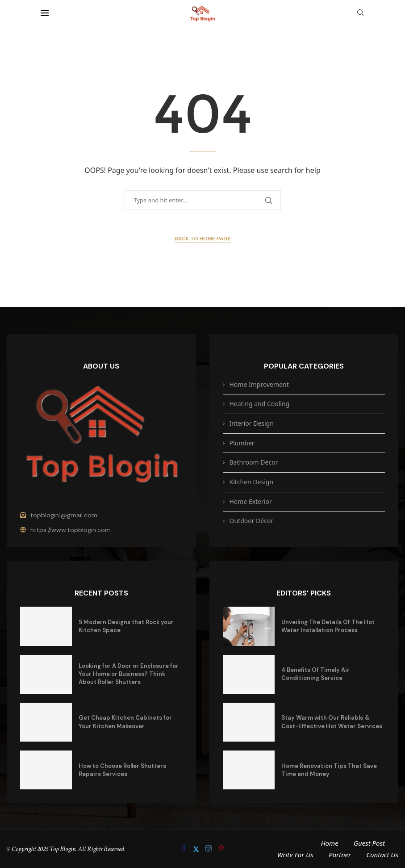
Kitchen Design (252, 482)
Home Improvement (259, 384)
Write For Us (295, 855)
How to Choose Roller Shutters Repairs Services (122, 770)
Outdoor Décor (252, 521)
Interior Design (252, 423)
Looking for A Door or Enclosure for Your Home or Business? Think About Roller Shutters (129, 674)
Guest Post (369, 843)
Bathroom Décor (254, 462)
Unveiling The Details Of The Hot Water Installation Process (328, 626)
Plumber (242, 443)
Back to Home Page (203, 239)
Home (329, 843)
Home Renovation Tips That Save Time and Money (329, 770)
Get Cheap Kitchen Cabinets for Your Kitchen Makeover (125, 722)
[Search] (360, 14)
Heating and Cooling (260, 404)
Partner (340, 855)
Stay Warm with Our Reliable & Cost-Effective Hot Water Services (332, 722)
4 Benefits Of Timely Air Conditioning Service (315, 674)
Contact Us (382, 855)
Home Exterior (251, 501)
